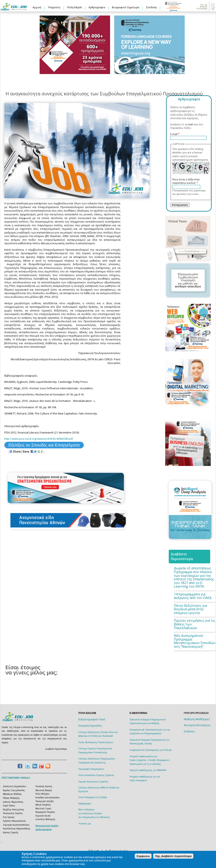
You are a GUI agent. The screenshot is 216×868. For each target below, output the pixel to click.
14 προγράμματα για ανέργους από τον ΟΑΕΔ (193, 596)
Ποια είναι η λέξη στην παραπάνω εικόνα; (186, 181)
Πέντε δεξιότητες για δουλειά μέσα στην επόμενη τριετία (191, 609)
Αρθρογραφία (97, 7)
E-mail (175, 134)
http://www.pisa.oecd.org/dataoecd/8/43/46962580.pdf (39, 439)
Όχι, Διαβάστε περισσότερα (173, 856)
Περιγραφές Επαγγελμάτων (91, 769)
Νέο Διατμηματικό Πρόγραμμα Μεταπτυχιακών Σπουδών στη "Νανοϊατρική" (195, 641)
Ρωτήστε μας (85, 824)
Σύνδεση (151, 7)
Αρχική (37, 7)
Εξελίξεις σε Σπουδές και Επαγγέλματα (44, 445)
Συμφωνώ (143, 856)
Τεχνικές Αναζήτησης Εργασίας (93, 782)
